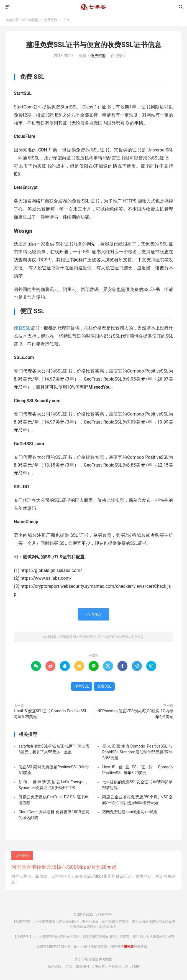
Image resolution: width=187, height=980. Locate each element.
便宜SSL (22, 328)
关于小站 (81, 959)
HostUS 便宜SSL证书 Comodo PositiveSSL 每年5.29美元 (51, 714)
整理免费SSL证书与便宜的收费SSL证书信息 (93, 45)
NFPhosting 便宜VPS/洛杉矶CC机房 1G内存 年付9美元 (135, 714)
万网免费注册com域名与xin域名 (130, 812)
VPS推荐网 (93, 7)
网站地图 (106, 959)
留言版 (94, 959)
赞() (118, 56)
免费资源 (51, 20)
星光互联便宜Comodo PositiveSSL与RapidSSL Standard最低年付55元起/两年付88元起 (138, 752)
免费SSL (104, 686)
